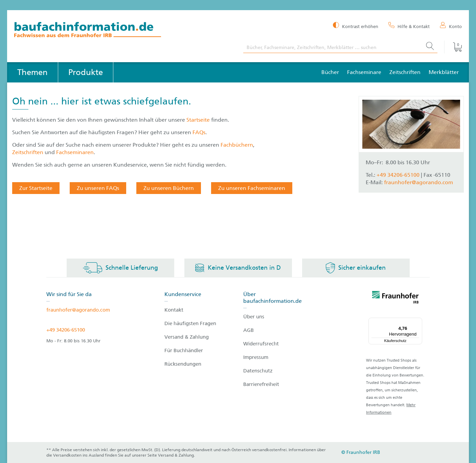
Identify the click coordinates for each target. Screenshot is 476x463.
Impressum (256, 357)
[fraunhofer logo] (395, 298)
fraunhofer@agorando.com (418, 182)
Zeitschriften (405, 72)
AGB (248, 330)
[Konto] (451, 26)
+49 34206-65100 (398, 175)
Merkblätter (444, 72)
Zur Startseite (36, 188)
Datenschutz (258, 371)
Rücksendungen (183, 364)
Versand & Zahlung (187, 337)
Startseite (199, 120)
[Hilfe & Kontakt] (409, 26)
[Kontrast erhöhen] (356, 26)
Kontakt (174, 310)
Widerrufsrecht (261, 344)
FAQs (199, 132)
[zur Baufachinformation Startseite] (124, 31)
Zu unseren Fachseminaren (252, 188)
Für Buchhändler (184, 350)
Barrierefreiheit (261, 384)
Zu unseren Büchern (169, 188)
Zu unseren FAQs (98, 188)
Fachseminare (364, 72)
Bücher (330, 72)
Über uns (254, 317)
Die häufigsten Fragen (190, 323)
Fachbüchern (237, 145)
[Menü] (418, 322)
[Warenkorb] (453, 47)
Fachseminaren (75, 152)
